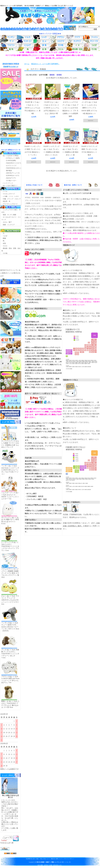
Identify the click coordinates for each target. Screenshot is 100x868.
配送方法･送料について (57, 859)
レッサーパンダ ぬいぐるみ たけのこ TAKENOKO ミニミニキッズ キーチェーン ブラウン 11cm (10, 546)
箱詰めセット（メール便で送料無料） (45, 64)
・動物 (4, 238)
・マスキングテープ (8, 194)
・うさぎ (4, 236)
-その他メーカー (11, 181)
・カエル (4, 246)
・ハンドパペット (7, 183)
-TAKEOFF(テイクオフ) (13, 163)
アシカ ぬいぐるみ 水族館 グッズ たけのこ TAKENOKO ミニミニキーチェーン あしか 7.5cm (10, 654)
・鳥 (3, 241)
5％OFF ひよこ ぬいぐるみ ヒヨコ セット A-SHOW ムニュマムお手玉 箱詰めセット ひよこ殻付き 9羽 (51, 108)
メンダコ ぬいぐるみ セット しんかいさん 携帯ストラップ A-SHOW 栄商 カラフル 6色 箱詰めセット (89, 108)
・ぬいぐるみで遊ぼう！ (10, 185)
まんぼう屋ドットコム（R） (54, 862)
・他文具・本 (6, 201)
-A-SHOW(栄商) (11, 161)
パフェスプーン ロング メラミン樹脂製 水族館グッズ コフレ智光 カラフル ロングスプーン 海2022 (10, 573)
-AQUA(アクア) (11, 178)
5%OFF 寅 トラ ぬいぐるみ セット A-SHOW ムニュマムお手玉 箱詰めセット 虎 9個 (32, 108)
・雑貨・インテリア (8, 225)
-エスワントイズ (11, 166)
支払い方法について (45, 859)
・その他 (4, 253)
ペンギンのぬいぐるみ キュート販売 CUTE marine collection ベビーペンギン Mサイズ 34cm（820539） (10, 627)
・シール (4, 191)
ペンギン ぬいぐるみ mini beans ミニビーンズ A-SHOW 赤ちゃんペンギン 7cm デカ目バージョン (10, 470)
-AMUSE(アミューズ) (13, 173)
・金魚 (4, 243)
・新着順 (58, 75)
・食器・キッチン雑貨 (9, 215)
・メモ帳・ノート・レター (10, 196)
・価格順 (51, 75)
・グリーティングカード (10, 204)
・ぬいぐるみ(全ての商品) (10, 156)
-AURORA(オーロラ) (12, 176)
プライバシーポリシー (69, 859)
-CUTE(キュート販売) (13, 158)
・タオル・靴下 (7, 222)
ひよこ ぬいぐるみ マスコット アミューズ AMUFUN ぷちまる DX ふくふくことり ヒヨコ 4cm (10, 600)
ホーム (27, 64)
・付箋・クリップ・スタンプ (11, 199)
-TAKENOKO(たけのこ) (13, 168)
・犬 (3, 233)
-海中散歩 (9, 171)
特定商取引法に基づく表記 (32, 859)
